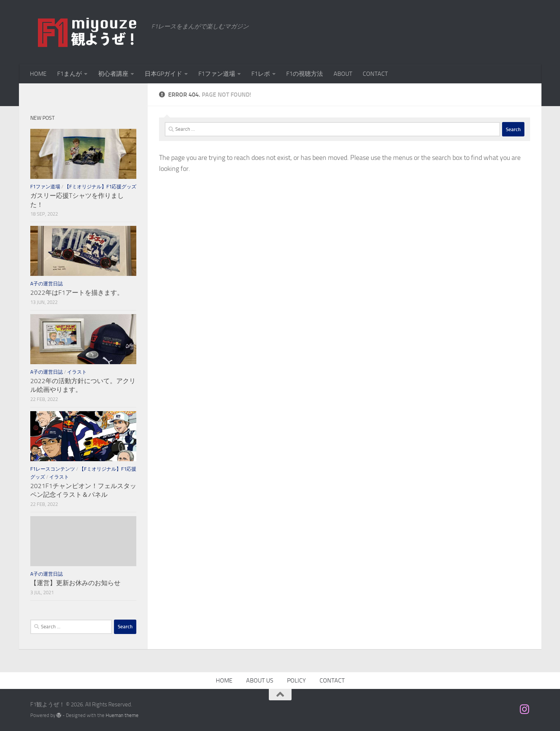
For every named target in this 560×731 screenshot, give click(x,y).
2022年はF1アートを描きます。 (77, 293)
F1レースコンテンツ (53, 469)
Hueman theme (122, 715)
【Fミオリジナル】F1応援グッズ (100, 187)
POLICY (296, 680)
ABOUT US (260, 680)
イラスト (77, 372)
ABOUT (343, 74)
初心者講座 (113, 74)
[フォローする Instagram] (524, 709)
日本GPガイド (163, 74)
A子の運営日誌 (47, 284)
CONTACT (375, 74)
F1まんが (69, 74)
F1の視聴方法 (305, 74)
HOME (38, 74)
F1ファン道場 (217, 74)
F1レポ (261, 74)
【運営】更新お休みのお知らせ (75, 583)
